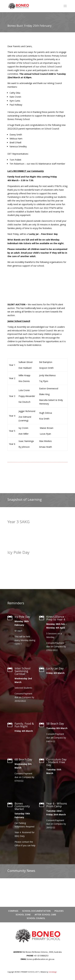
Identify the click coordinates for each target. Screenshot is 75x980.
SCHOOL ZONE (23, 915)
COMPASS (13, 911)
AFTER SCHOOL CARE (45, 915)
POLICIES (59, 911)
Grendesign (53, 972)
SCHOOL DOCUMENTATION (36, 911)
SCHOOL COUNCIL (36, 918)
